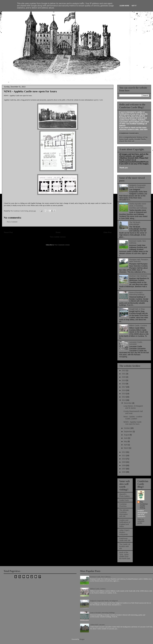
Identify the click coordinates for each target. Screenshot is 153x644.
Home (58, 232)
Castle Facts (124, 500)
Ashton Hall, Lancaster (97, 625)
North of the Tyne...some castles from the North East (125, 555)
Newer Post (8, 232)
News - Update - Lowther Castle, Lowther (133, 418)
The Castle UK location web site (125, 546)
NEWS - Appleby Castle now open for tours (132, 423)
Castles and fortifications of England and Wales (125, 523)
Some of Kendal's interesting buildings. (137, 293)
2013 (124, 400)
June (126, 438)
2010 (124, 459)
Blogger (82, 639)
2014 (124, 397)
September (128, 432)
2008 (124, 465)
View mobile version (58, 237)
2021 (124, 374)
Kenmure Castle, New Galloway (100, 577)
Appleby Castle (98, 100)
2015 (124, 394)
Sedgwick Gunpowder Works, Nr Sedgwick (138, 186)
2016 (124, 390)
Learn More (124, 6)
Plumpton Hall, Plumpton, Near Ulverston (139, 261)
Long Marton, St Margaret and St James (133, 407)
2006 (124, 472)
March (126, 448)
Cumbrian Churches (123, 505)
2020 (124, 377)
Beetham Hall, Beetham (138, 276)
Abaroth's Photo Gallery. (125, 495)
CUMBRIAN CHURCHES (129, 133)
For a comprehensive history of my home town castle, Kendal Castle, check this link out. (133, 139)
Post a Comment (12, 222)
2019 (124, 380)
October (127, 428)
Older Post (107, 232)
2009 (124, 462)
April (126, 445)
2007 (124, 469)
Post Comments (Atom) (62, 245)
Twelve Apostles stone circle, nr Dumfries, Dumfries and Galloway (138, 206)
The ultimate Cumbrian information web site (124, 513)
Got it (134, 6)
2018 (124, 384)
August (127, 435)
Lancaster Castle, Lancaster (136, 343)
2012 (124, 452)
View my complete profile (141, 521)
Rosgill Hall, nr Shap (137, 309)
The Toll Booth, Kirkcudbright (135, 223)
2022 (124, 370)
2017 (124, 387)
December (128, 403)
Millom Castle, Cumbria (138, 326)
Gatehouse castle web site (125, 539)
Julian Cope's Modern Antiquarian (124, 532)
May (126, 441)
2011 (124, 456)
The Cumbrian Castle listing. (144, 505)
